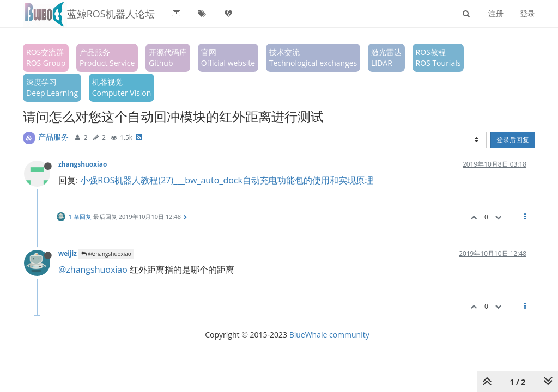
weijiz (68, 253)
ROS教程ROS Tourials (438, 57)
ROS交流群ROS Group (46, 57)
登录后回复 (513, 140)
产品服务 (53, 137)
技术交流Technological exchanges (313, 57)
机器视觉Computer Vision (122, 87)
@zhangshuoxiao (106, 254)
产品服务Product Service (107, 57)
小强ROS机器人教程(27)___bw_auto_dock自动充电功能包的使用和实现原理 (227, 180)
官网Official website (228, 57)
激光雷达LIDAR (386, 57)
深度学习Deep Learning (52, 87)
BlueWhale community (329, 335)
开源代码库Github (168, 57)
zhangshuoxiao (83, 164)
